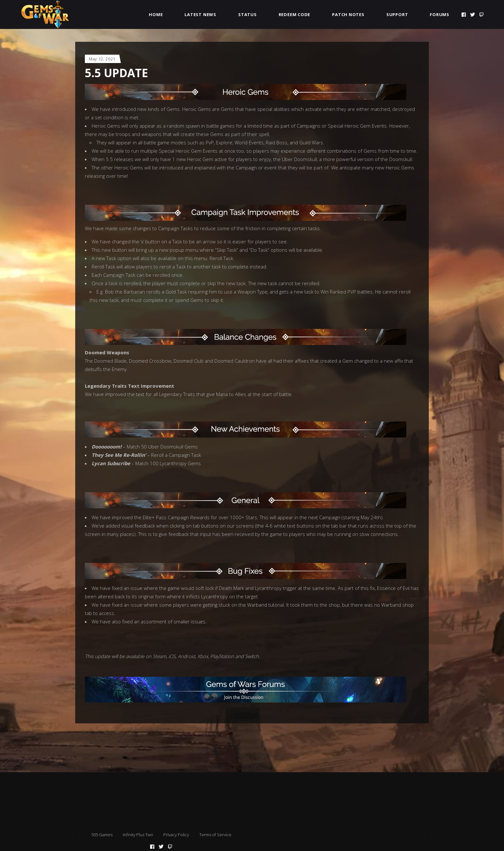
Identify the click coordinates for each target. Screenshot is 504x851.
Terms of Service (215, 835)
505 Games (102, 835)
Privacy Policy (176, 835)
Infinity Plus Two (138, 835)
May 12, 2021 (102, 59)
